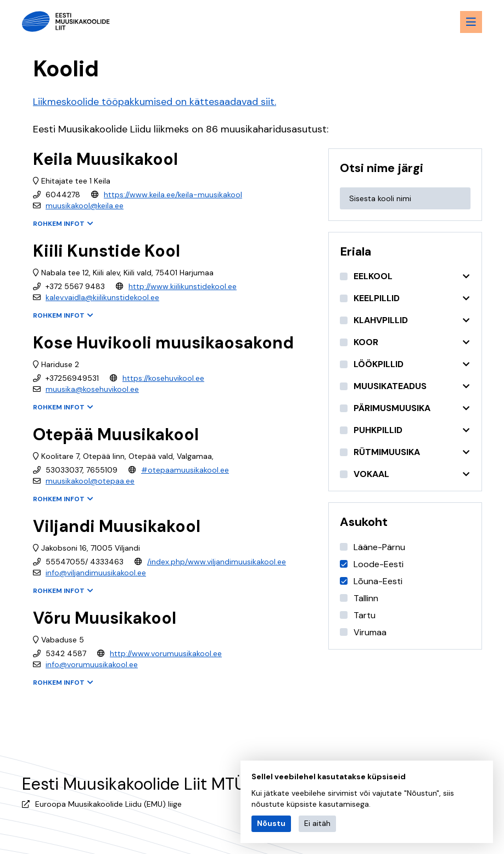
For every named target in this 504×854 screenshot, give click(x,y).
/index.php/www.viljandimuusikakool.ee (217, 562)
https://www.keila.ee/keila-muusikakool (173, 195)
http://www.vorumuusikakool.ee (166, 653)
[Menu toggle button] (471, 22)
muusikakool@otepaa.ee (90, 481)
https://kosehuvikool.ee (163, 378)
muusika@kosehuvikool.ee (92, 389)
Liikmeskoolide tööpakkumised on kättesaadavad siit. (155, 102)
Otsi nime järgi (382, 168)
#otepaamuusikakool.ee (185, 470)
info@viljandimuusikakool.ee (96, 573)
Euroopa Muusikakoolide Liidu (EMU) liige (108, 804)
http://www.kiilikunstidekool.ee (183, 286)
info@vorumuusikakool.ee (92, 664)
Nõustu (271, 823)
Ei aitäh (317, 823)
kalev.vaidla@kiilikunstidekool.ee (102, 297)
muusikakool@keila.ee (85, 206)
